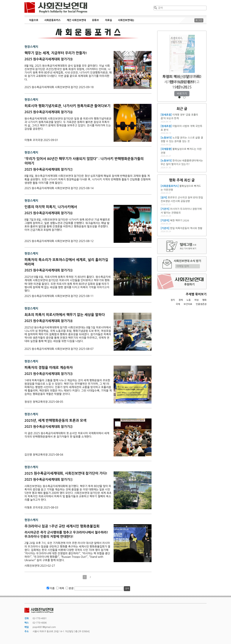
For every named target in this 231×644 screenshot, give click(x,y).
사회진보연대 (56, 8)
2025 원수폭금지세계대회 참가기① (49, 480)
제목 (62, 588)
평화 (204, 300)
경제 (181, 300)
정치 (173, 300)
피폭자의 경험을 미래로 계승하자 (49, 368)
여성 (197, 300)
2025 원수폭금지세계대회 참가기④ (49, 321)
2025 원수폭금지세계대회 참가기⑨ (49, 59)
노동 (189, 300)
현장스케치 (31, 47)
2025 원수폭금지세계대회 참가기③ (49, 374)
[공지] (164, 198)
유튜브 (95, 20)
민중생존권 (201, 304)
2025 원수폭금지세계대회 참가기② (49, 427)
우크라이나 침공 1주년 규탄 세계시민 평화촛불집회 (62, 526)
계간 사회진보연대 (76, 20)
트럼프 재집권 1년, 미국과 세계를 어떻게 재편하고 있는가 (182, 82)
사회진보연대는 (126, 20)
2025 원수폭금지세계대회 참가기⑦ (49, 170)
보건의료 (188, 304)
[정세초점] (166, 115)
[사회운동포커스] (170, 186)
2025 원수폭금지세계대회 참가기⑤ (49, 270)
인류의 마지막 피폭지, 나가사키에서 (51, 207)
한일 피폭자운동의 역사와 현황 (186, 228)
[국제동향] (166, 149)
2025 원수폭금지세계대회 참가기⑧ (49, 112)
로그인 (199, 20)
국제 (178, 304)
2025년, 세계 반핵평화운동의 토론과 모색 (55, 421)
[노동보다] (166, 138)
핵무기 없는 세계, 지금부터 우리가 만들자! (56, 53)
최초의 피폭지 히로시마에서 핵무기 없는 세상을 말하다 (65, 315)
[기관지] (165, 209)
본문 (71, 588)
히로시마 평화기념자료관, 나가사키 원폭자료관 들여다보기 (67, 106)
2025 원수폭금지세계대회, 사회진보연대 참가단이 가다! (66, 473)
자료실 (109, 20)
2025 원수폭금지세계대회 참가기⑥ (49, 213)
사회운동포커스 (53, 20)
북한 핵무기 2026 (180, 221)
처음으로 (34, 20)
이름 (52, 588)
